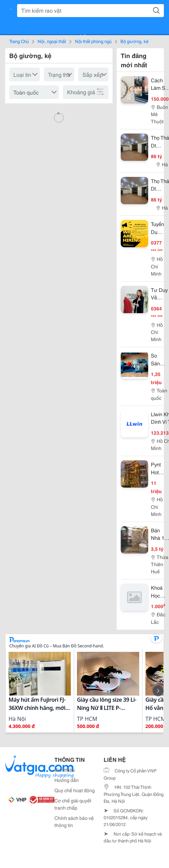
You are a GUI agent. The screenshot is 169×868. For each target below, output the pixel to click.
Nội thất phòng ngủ (93, 41)
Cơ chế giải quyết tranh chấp (73, 804)
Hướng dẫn (67, 780)
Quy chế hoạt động (75, 790)
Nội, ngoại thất (52, 41)
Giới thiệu (65, 770)
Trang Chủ (19, 41)
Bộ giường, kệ (134, 41)
